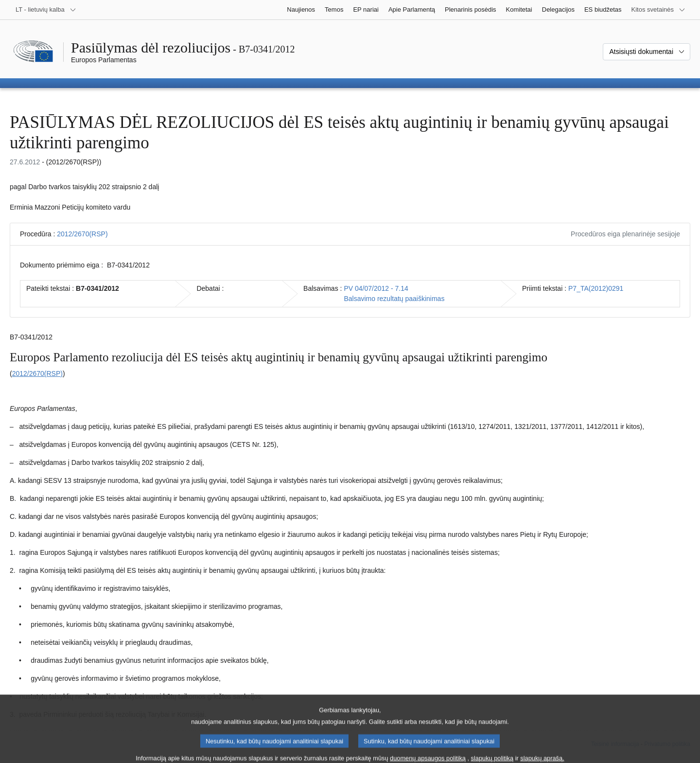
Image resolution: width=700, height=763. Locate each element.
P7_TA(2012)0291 (596, 288)
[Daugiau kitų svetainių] (658, 10)
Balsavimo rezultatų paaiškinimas (394, 299)
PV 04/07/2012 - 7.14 (376, 288)
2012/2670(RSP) (82, 234)
